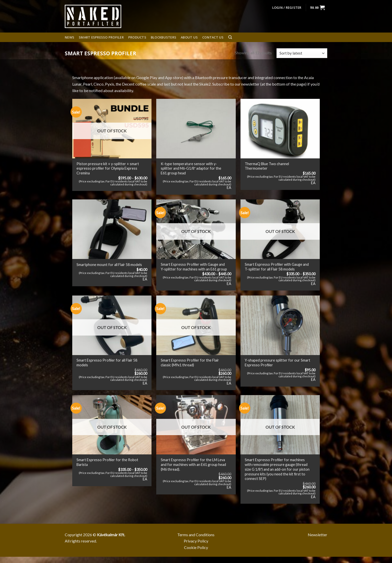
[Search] (230, 37)
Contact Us (213, 37)
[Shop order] (302, 53)
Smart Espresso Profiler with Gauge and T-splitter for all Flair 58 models (277, 267)
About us (189, 37)
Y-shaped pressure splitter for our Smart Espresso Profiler (277, 363)
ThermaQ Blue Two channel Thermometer (267, 166)
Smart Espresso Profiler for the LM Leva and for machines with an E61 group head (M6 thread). (193, 464)
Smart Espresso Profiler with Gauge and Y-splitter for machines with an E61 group (194, 267)
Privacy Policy (196, 541)
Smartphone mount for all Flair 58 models (109, 265)
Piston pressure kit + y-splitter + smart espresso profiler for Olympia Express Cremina (108, 168)
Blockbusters (163, 37)
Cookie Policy (196, 547)
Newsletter (317, 535)
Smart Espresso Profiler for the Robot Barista (107, 462)
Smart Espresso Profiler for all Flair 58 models (107, 363)
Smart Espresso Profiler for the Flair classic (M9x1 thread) (190, 363)
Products (137, 37)
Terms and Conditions (196, 535)
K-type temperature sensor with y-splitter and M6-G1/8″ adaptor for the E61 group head (191, 168)
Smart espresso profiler (101, 37)
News (69, 37)
